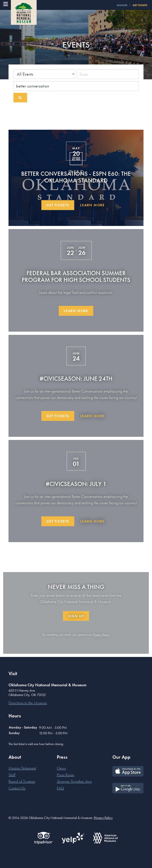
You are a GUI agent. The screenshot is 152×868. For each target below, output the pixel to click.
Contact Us (17, 788)
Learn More (92, 205)
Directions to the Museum (28, 703)
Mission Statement (22, 768)
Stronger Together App (74, 781)
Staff (12, 775)
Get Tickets (58, 205)
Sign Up (76, 616)
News (61, 768)
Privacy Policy (101, 635)
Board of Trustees (22, 781)
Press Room (66, 775)
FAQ (60, 788)
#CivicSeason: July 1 (76, 484)
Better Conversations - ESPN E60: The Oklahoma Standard (76, 177)
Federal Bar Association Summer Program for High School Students (76, 276)
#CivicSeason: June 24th (76, 379)
